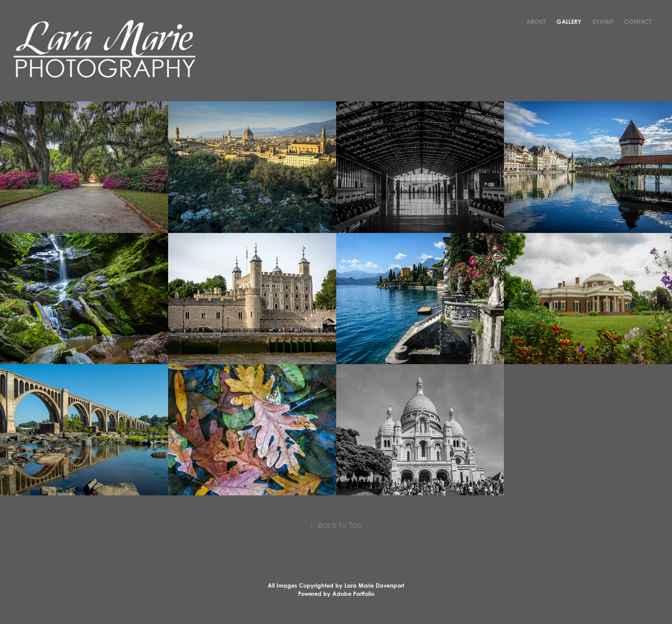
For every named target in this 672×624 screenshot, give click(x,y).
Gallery (569, 21)
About (536, 21)
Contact (638, 21)
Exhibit (603, 21)
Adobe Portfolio (353, 594)
